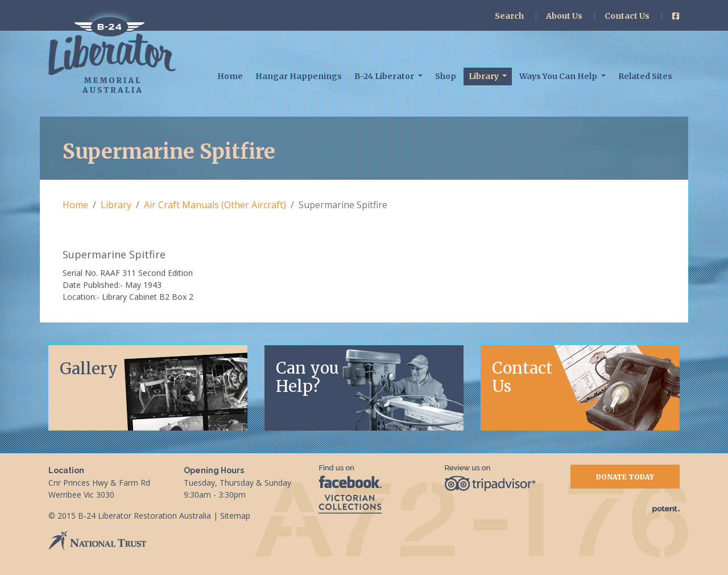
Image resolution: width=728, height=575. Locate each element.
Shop (446, 76)
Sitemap (235, 516)
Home (230, 76)
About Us (564, 16)
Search (509, 16)
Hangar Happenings (299, 76)
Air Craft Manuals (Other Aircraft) (215, 205)
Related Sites (645, 76)
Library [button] (485, 76)
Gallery (89, 369)
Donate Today (625, 477)
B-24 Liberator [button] (385, 76)
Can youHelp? (307, 377)
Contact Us (627, 16)
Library (116, 205)
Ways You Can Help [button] (559, 76)
